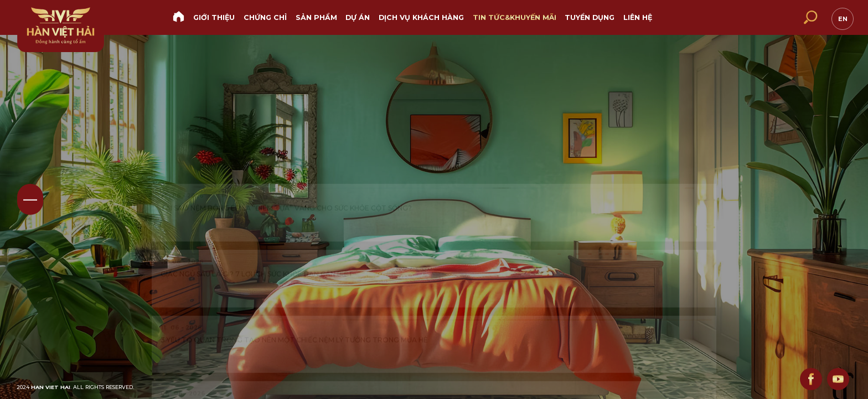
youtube (836, 377)
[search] (810, 17)
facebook (805, 377)
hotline (738, 18)
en (841, 17)
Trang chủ (179, 17)
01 (30, 199)
